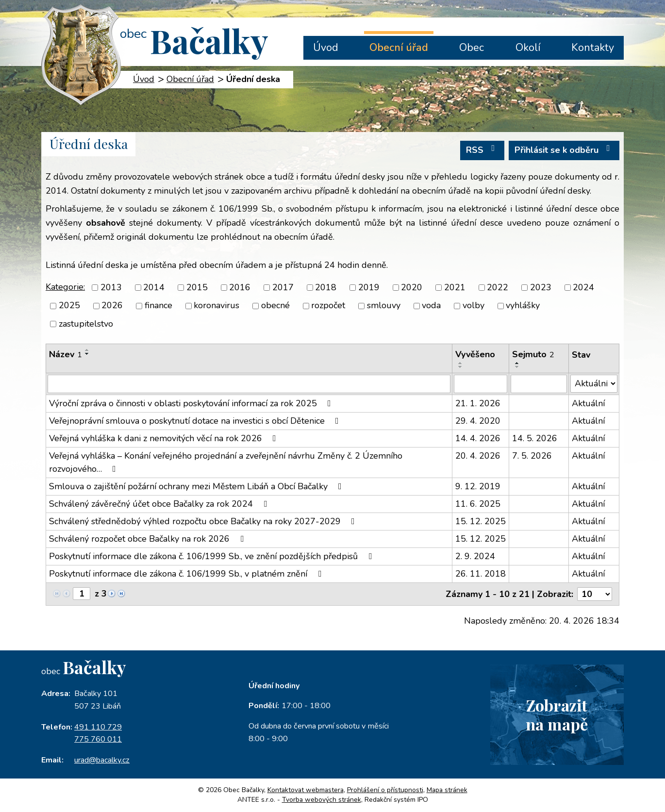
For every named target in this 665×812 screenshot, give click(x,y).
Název (66, 354)
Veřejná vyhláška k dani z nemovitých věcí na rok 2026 (165, 438)
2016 (240, 287)
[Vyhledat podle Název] (249, 384)
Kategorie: (65, 287)
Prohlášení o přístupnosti (385, 790)
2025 (69, 306)
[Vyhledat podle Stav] (594, 384)
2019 (369, 287)
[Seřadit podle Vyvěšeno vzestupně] (461, 363)
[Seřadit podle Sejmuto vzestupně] (517, 363)
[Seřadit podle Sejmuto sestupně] (517, 367)
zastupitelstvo (86, 324)
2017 (283, 287)
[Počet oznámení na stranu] (595, 594)
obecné (275, 306)
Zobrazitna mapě (557, 714)
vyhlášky (523, 306)
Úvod (326, 48)
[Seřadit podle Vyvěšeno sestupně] (461, 367)
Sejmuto (533, 354)
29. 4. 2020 (478, 421)
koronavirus (216, 306)
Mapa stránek (447, 790)
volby (474, 306)
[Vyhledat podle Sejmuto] (539, 384)
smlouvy (384, 306)
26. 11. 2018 (481, 574)
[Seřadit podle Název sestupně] (87, 354)
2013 (111, 287)
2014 (154, 287)
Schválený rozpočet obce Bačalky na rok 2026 (148, 539)
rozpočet (328, 306)
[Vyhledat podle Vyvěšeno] (481, 384)
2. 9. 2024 (475, 556)
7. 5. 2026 (532, 456)
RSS (482, 150)
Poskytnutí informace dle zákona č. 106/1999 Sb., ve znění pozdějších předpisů (212, 556)
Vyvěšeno (475, 354)
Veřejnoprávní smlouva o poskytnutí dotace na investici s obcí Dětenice (196, 421)
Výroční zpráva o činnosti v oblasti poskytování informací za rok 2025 (192, 403)
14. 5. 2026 (535, 438)
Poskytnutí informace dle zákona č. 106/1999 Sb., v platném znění (187, 574)
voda (431, 306)
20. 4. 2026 (478, 456)
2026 (112, 306)
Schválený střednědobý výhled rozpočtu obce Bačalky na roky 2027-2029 (204, 521)
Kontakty (593, 48)
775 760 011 (98, 739)
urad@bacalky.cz (102, 760)
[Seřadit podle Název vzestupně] (87, 350)
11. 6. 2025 (478, 504)
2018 (326, 287)
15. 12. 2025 (481, 521)
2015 (197, 287)
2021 (455, 287)
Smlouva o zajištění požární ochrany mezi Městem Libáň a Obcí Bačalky (197, 486)
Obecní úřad (399, 48)
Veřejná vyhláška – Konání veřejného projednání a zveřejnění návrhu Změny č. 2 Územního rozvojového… (226, 462)
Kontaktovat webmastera (306, 790)
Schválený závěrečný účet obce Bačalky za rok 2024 (160, 504)
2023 (541, 287)
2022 (498, 287)
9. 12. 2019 (478, 486)
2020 (412, 287)
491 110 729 (98, 727)
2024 (583, 287)
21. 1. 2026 (478, 403)
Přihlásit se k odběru (564, 150)
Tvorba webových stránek (322, 800)
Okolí (528, 48)
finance (158, 306)
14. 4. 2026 (478, 438)
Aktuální (588, 403)
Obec (472, 48)
